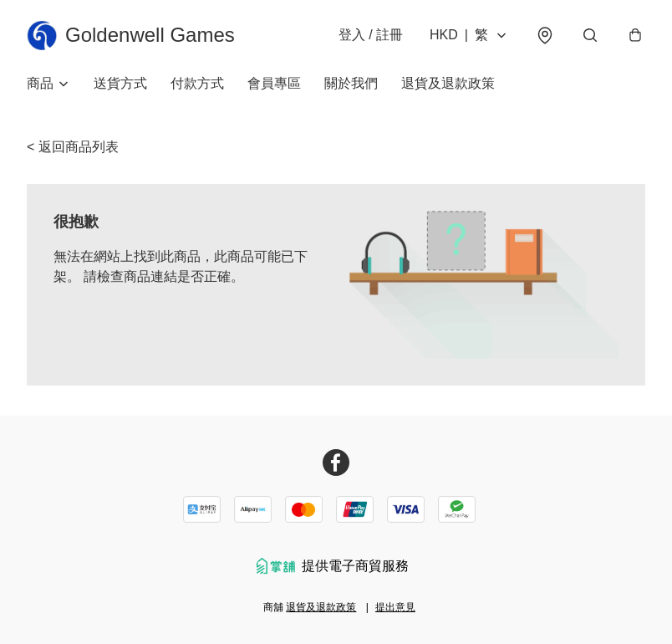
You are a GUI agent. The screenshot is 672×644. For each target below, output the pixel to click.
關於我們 (351, 83)
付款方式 (197, 83)
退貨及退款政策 (448, 83)
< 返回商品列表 (73, 147)
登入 (371, 35)
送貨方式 (120, 83)
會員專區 (274, 83)
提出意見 (395, 607)
